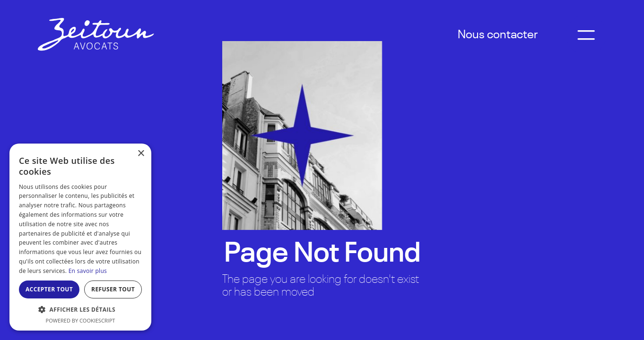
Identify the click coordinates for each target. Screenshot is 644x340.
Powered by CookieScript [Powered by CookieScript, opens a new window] (81, 320)
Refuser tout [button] (113, 289)
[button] (80, 310)
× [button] (141, 154)
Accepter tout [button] (49, 289)
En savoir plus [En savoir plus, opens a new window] (88, 271)
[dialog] (80, 237)
